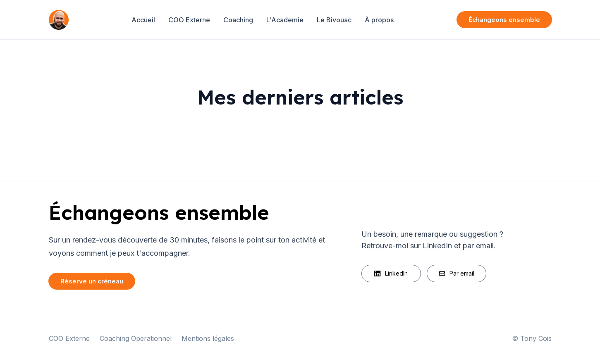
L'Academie (285, 20)
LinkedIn (391, 273)
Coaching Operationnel (136, 338)
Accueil (143, 20)
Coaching (238, 20)
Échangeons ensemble (504, 20)
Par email (457, 273)
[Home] (59, 20)
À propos (379, 20)
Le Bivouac (334, 20)
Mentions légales (208, 338)
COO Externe (189, 20)
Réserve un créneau (92, 281)
